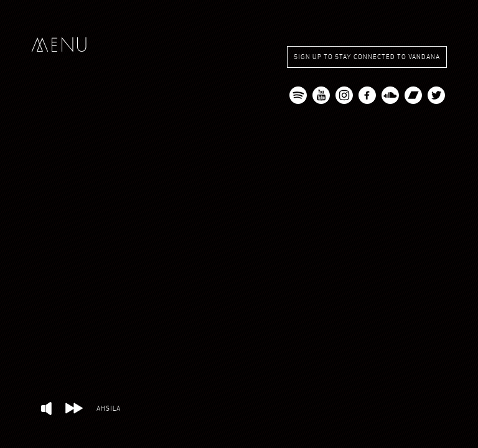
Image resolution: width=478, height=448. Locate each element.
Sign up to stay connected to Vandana (367, 57)
